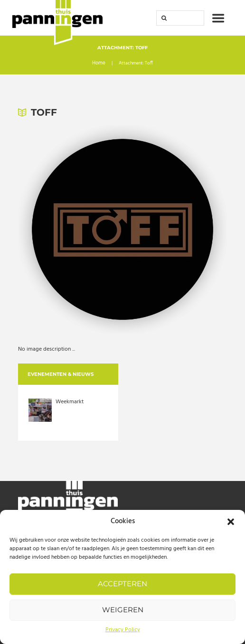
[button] (231, 522)
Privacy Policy (123, 630)
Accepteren (122, 584)
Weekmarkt (70, 402)
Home (99, 64)
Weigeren (123, 610)
